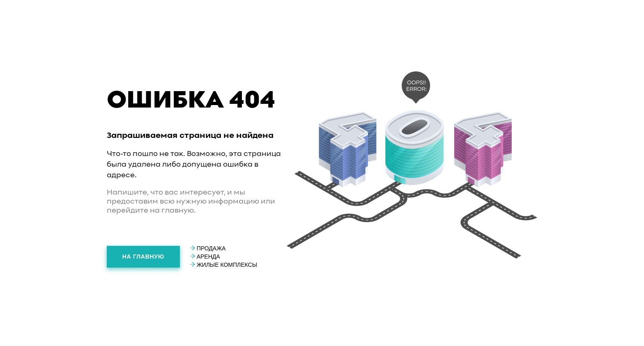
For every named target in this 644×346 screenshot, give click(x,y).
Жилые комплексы (224, 265)
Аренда (205, 257)
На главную (143, 257)
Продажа (208, 248)
